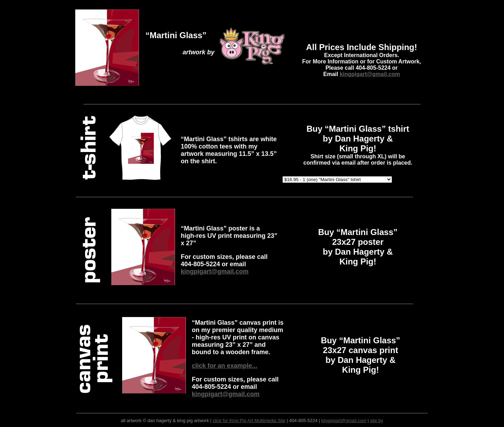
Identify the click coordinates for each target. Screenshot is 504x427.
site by (377, 421)
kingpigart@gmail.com (370, 74)
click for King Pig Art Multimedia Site (249, 421)
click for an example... (225, 366)
